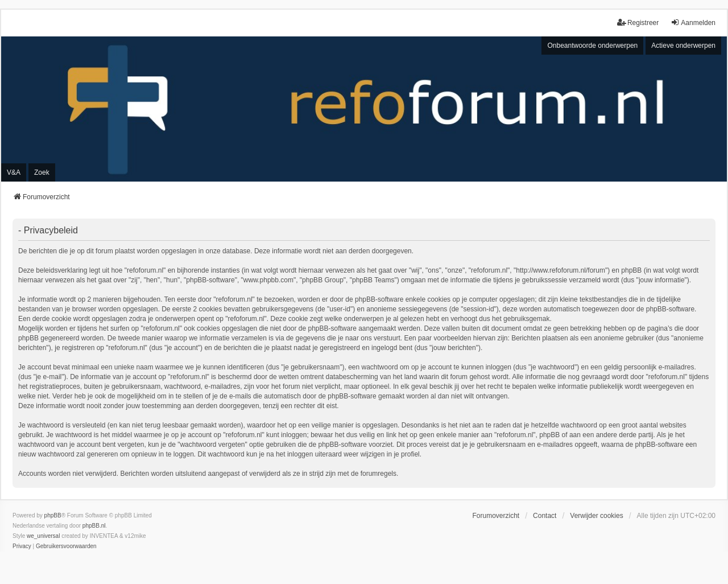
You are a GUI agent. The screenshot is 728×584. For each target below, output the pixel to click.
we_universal (43, 536)
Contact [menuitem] (545, 516)
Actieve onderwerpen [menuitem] (683, 46)
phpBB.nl (94, 526)
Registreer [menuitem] (638, 22)
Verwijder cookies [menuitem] (596, 516)
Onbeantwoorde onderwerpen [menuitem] (592, 46)
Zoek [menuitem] (42, 172)
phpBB (53, 515)
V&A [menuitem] (14, 172)
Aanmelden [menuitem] (693, 22)
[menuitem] (22, 546)
